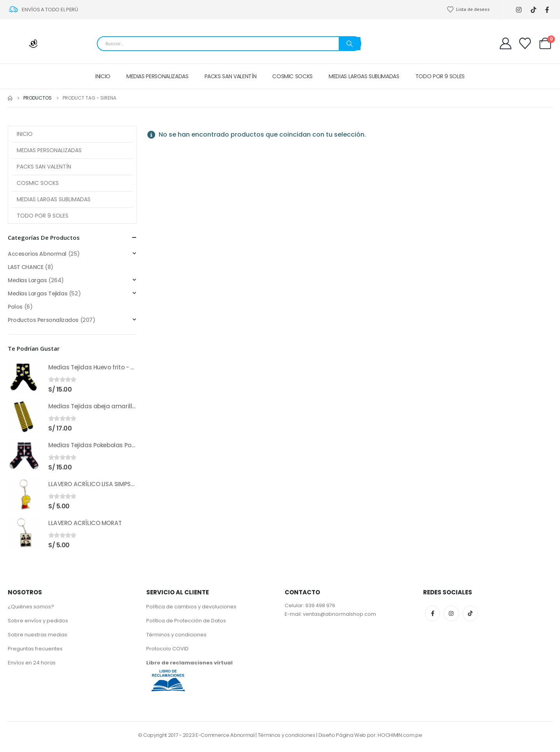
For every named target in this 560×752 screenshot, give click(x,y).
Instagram (451, 613)
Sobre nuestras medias (38, 635)
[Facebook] (547, 10)
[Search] (350, 44)
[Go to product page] (24, 378)
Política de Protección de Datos (186, 621)
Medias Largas (27, 280)
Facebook (432, 613)
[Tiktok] (534, 10)
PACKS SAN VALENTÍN (231, 76)
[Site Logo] (27, 43)
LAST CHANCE (25, 267)
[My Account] (506, 44)
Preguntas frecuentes (35, 649)
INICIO (103, 76)
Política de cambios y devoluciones (191, 607)
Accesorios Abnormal (37, 254)
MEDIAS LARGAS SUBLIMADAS (364, 76)
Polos (15, 307)
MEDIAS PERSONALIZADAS (157, 76)
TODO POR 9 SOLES (440, 76)
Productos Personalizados (43, 320)
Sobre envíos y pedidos (38, 621)
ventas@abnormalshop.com (339, 614)
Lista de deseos (468, 9)
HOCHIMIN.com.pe (400, 735)
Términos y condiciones (176, 635)
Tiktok (470, 613)
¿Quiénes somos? (31, 607)
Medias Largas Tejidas (38, 293)
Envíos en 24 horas (32, 663)
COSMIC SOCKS (292, 76)
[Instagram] (519, 10)
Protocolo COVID (167, 649)
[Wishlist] (525, 44)
